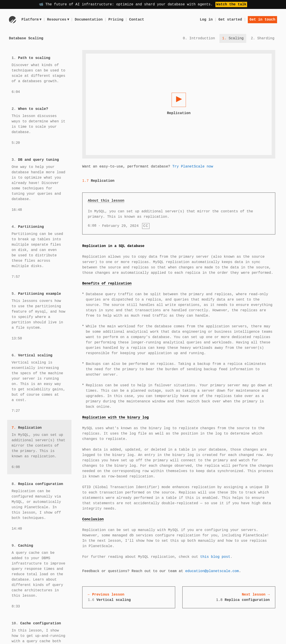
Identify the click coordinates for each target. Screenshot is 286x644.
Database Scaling (26, 38)
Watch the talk (231, 4)
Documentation (89, 20)
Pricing (117, 20)
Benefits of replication (107, 284)
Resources (59, 20)
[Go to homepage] (13, 20)
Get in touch (262, 20)
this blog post (215, 557)
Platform (32, 20)
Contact (137, 20)
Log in (206, 20)
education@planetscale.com (212, 571)
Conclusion (93, 519)
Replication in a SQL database (113, 246)
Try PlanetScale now (193, 167)
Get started (230, 20)
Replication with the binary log (116, 418)
